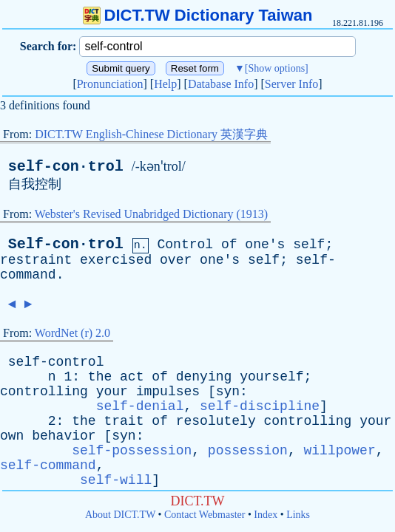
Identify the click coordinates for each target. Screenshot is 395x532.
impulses (168, 392)
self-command (48, 465)
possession (248, 451)
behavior (64, 436)
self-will (116, 480)
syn (228, 392)
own (12, 436)
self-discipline (260, 406)
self (309, 245)
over (176, 260)
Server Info (291, 84)
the (100, 377)
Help (165, 84)
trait (124, 421)
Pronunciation (110, 84)
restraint (36, 260)
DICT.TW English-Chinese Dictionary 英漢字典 (151, 134)
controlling (44, 392)
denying (204, 377)
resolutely (216, 421)
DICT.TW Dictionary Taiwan (198, 15)
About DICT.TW (120, 515)
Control (185, 245)
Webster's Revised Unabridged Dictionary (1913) (151, 214)
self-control (56, 362)
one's (265, 245)
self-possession (132, 451)
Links (298, 515)
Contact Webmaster (205, 515)
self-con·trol (66, 167)
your (112, 392)
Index (266, 515)
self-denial (140, 406)
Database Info (221, 84)
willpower (340, 451)
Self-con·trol (66, 244)
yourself (271, 377)
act (132, 377)
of (229, 245)
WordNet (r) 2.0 (72, 333)
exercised (116, 260)
